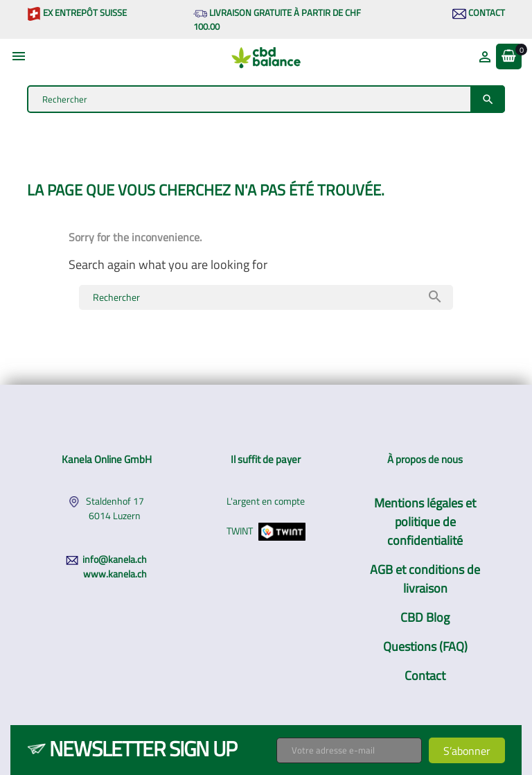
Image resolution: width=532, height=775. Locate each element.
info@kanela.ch (115, 559)
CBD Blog (425, 617)
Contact (479, 12)
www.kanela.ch (115, 574)
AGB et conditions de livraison (425, 579)
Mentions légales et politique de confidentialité (425, 522)
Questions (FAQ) (425, 646)
